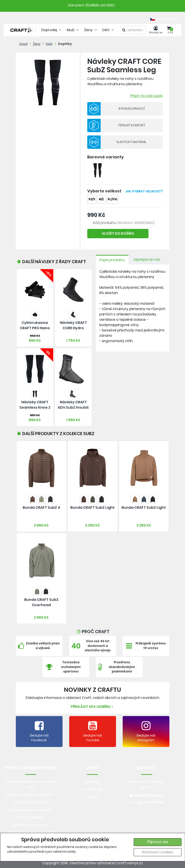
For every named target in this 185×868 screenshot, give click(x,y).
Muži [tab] (73, 30)
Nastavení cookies (158, 852)
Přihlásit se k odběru (92, 707)
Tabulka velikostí (31, 817)
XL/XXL (113, 199)
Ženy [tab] (91, 30)
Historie (92, 797)
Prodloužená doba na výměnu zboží (31, 784)
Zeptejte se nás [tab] (147, 259)
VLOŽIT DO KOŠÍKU (118, 233)
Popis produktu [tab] (112, 260)
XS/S (92, 199)
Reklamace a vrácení (31, 825)
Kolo (49, 44)
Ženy (37, 44)
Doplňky (65, 44)
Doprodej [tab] (52, 30)
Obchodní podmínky (31, 802)
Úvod (23, 44)
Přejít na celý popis (147, 96)
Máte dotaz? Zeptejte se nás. (146, 784)
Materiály (92, 782)
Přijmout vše (158, 842)
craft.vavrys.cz (130, 863)
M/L (102, 199)
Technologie (92, 789)
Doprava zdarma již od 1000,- (31, 795)
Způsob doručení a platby (31, 810)
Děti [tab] (109, 30)
